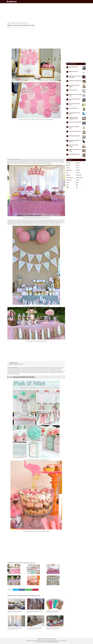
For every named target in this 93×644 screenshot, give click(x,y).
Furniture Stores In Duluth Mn (75, 122)
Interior (78, 180)
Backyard (68, 163)
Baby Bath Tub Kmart (73, 72)
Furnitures (78, 173)
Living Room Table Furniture (75, 131)
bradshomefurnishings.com (13, 367)
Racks (68, 185)
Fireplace (78, 170)
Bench (77, 165)
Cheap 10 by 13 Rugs (73, 108)
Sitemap (39, 639)
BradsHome (13, 1)
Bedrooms (68, 165)
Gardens (68, 175)
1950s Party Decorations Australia (53, 628)
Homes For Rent (70, 178)
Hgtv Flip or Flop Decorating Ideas (15, 611)
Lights (77, 183)
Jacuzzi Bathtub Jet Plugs (74, 154)
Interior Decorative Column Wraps (15, 628)
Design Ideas (69, 170)
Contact (54, 639)
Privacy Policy (43, 639)
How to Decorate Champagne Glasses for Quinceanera (38, 611)
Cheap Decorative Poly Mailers (53, 611)
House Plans (69, 180)
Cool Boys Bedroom (73, 90)
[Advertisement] (46, 13)
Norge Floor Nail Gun (73, 67)
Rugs (77, 185)
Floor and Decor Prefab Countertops (34, 628)
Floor (67, 173)
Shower (68, 187)
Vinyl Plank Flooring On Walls (75, 81)
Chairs (77, 168)
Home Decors (11, 28)
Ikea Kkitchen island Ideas (74, 136)
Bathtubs (78, 163)
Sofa (77, 187)
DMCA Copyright (49, 639)
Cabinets (68, 168)
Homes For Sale (79, 178)
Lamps (68, 183)
